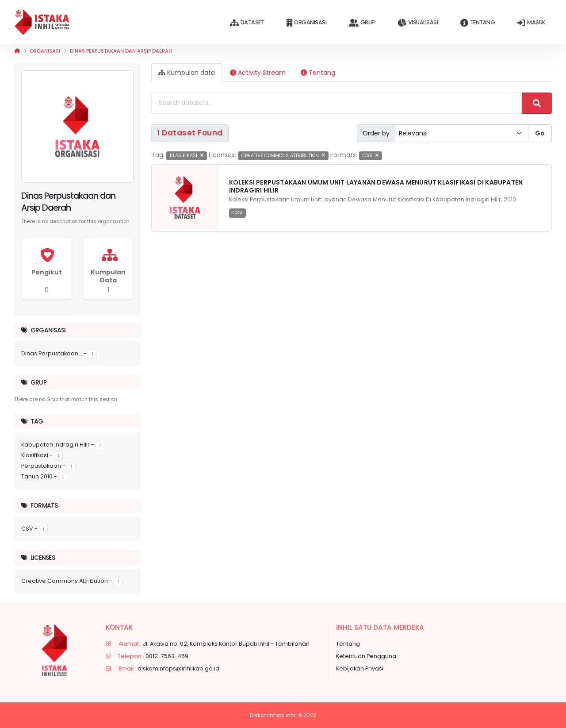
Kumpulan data (187, 73)
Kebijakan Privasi (360, 668)
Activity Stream (258, 73)
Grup (362, 23)
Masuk (531, 23)
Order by (376, 133)
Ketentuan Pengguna (366, 656)
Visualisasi (418, 23)
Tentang (478, 23)
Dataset (247, 23)
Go (540, 133)
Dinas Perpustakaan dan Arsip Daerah (121, 51)
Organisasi (306, 23)
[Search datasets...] (337, 103)
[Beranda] (17, 51)
